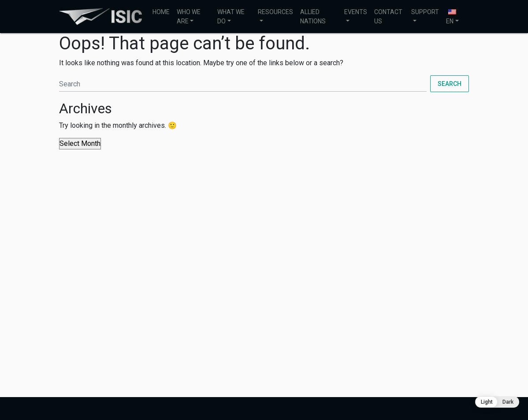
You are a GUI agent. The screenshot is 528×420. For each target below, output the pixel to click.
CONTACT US (388, 17)
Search (450, 84)
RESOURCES (275, 12)
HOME (161, 12)
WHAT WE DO (231, 17)
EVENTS (356, 12)
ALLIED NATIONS (313, 17)
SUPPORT (425, 12)
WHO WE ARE (189, 17)
